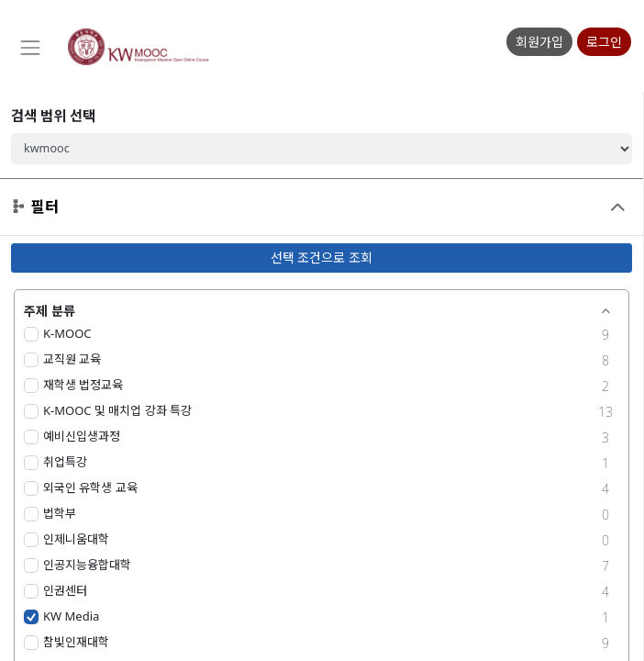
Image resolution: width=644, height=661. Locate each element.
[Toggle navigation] (29, 48)
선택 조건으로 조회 (322, 258)
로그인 (604, 42)
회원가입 (539, 42)
